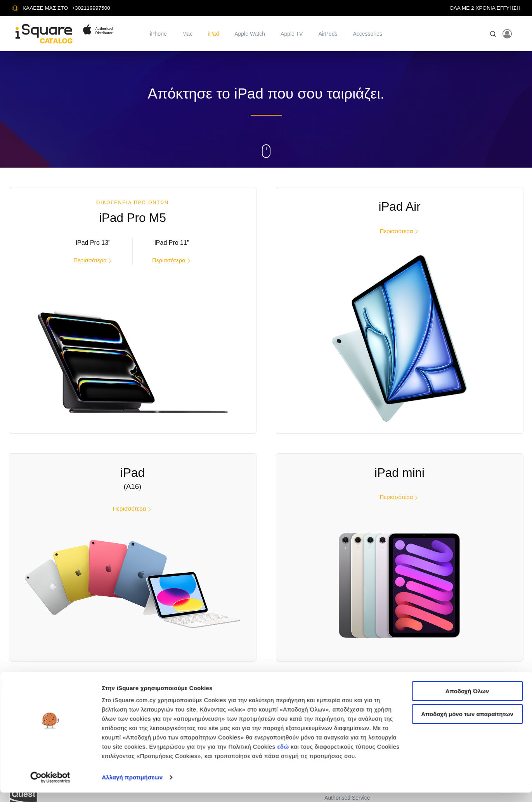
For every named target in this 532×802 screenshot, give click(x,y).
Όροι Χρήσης (340, 730)
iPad (213, 34)
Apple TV (292, 34)
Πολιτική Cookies (345, 743)
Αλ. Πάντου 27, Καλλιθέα (473, 718)
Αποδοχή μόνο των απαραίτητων (467, 534)
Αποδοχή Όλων (467, 511)
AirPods (328, 34)
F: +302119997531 (466, 743)
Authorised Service (347, 793)
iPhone (158, 34)
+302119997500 (91, 8)
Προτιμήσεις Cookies (349, 755)
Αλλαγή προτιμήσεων (132, 598)
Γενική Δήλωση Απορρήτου (357, 768)
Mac (187, 34)
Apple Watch (250, 34)
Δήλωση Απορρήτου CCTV (357, 781)
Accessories (367, 34)
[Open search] (493, 34)
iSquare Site (339, 718)
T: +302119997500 (465, 735)
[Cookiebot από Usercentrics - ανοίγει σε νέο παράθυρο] (50, 598)
